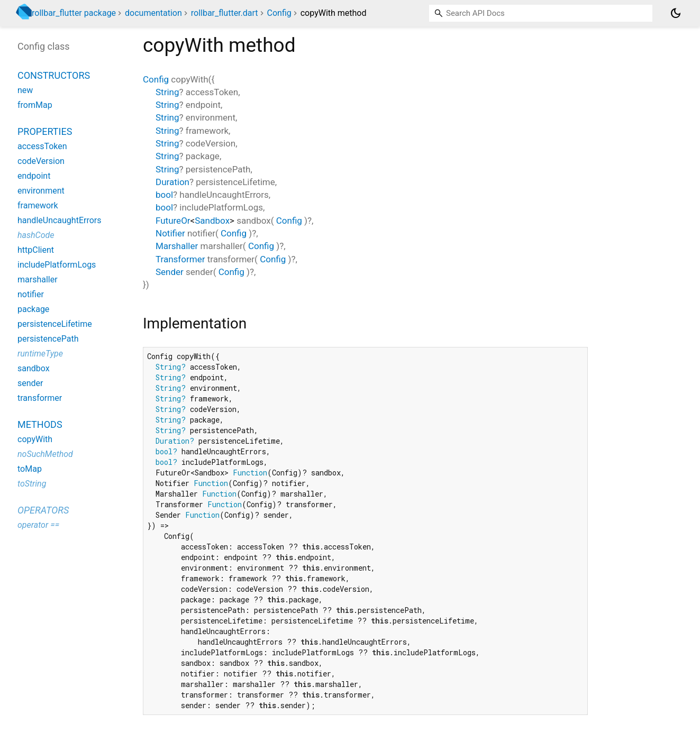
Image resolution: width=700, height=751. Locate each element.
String (167, 92)
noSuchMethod (45, 454)
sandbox (34, 368)
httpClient (36, 250)
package (33, 309)
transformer (40, 398)
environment (41, 191)
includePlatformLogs (57, 265)
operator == (38, 525)
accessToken (42, 146)
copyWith (35, 439)
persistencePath (48, 339)
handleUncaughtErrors (59, 220)
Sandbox (212, 221)
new (25, 90)
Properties (45, 131)
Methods (40, 424)
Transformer (180, 259)
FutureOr (173, 221)
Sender (170, 272)
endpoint (34, 176)
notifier (31, 294)
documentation (153, 13)
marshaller (38, 280)
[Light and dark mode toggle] (676, 13)
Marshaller (177, 246)
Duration (172, 182)
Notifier (170, 233)
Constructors (54, 75)
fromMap (35, 105)
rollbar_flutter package (74, 13)
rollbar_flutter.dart (225, 13)
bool (164, 195)
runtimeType (40, 354)
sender (30, 383)
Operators (43, 510)
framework (38, 205)
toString (32, 484)
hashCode (36, 235)
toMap (30, 469)
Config (279, 13)
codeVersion (41, 161)
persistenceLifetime (55, 324)
